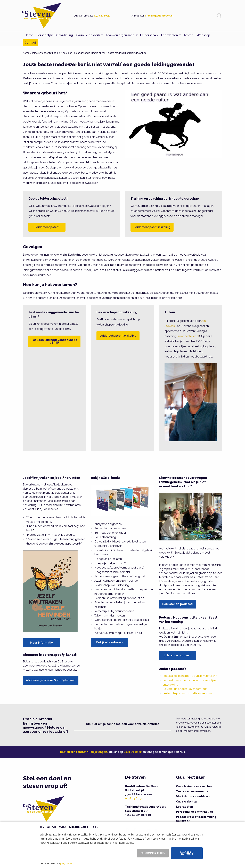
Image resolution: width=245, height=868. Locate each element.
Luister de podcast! (178, 655)
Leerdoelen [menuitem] (169, 35)
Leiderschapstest (47, 227)
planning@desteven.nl (159, 16)
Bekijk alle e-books (110, 642)
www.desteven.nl (188, 336)
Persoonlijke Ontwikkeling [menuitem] (55, 35)
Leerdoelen (185, 807)
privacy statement (66, 863)
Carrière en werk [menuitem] (88, 35)
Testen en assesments (192, 791)
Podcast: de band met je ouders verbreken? (190, 676)
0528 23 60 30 (102, 16)
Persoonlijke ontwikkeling (195, 812)
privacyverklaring (192, 723)
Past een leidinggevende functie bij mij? (54, 341)
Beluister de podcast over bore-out (185, 689)
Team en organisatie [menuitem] (120, 35)
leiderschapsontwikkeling (46, 53)
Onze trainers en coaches (194, 786)
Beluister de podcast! (178, 604)
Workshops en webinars (193, 796)
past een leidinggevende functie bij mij (84, 53)
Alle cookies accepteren (187, 853)
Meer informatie (42, 643)
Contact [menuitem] (30, 43)
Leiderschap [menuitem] (149, 35)
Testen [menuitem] (188, 35)
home (26, 53)
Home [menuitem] (29, 35)
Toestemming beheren (153, 853)
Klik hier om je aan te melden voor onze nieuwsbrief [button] (123, 724)
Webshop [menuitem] (203, 35)
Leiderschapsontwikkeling (152, 227)
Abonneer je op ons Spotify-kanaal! (51, 680)
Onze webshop (187, 802)
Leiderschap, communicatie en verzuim (187, 693)
